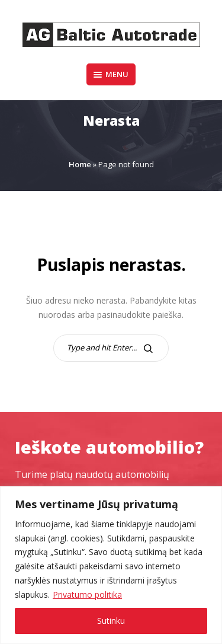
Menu (111, 74)
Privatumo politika (87, 594)
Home (80, 164)
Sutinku (111, 621)
